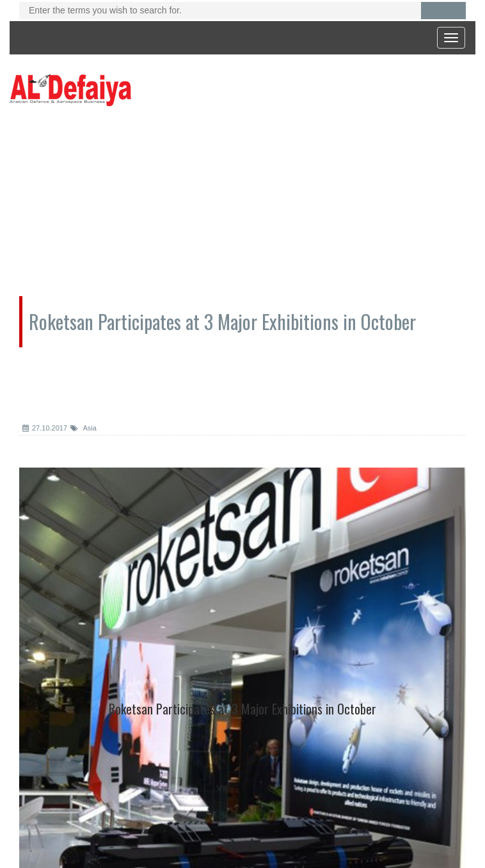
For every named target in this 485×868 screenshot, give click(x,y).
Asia (83, 428)
